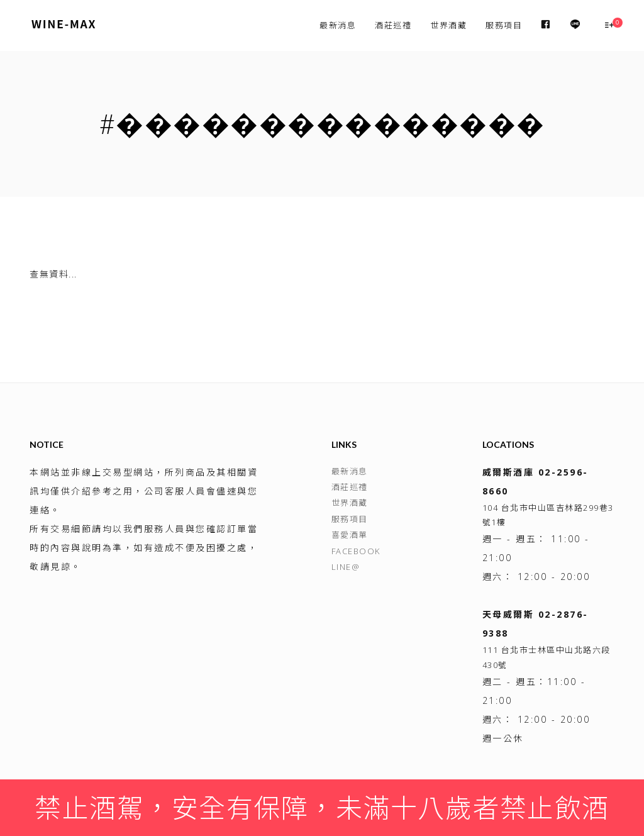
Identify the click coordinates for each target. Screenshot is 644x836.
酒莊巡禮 (393, 25)
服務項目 (504, 25)
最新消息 (338, 25)
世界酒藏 (448, 25)
